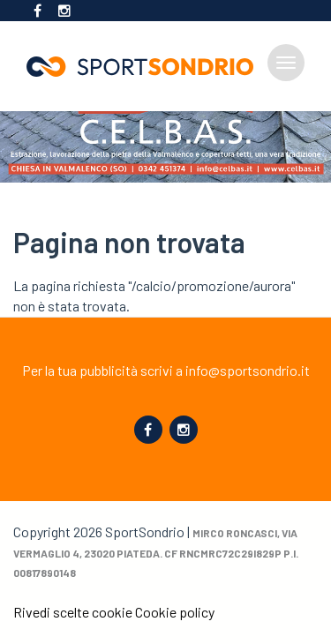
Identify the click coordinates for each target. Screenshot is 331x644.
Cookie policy (175, 612)
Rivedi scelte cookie (73, 612)
